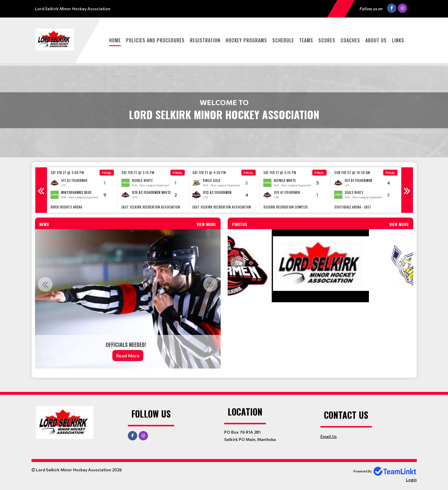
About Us (376, 40)
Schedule (283, 40)
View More (206, 224)
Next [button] (407, 190)
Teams (306, 40)
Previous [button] (41, 190)
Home (115, 40)
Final (107, 173)
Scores (327, 40)
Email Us (329, 436)
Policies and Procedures (155, 40)
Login (411, 480)
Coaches (350, 40)
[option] (82, 190)
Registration (205, 40)
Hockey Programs (246, 40)
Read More (128, 356)
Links (398, 40)
